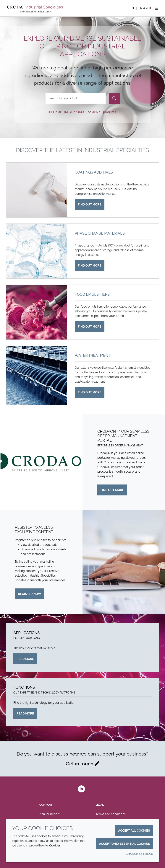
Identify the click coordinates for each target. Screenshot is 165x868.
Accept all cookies (134, 831)
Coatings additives (94, 172)
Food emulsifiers (92, 294)
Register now (30, 594)
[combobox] (76, 98)
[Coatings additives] (37, 190)
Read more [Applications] (25, 659)
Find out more (112, 490)
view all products (104, 112)
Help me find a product (68, 112)
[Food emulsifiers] (37, 312)
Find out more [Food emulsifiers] (90, 327)
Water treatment (93, 355)
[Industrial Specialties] (35, 7)
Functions (24, 687)
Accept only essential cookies (124, 844)
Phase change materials (100, 233)
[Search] (114, 98)
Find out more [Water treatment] (90, 392)
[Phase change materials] (37, 251)
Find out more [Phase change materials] (90, 266)
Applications (26, 633)
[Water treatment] (37, 376)
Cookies (55, 845)
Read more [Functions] (25, 713)
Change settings (139, 854)
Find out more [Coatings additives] (90, 204)
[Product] (76, 98)
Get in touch (80, 764)
